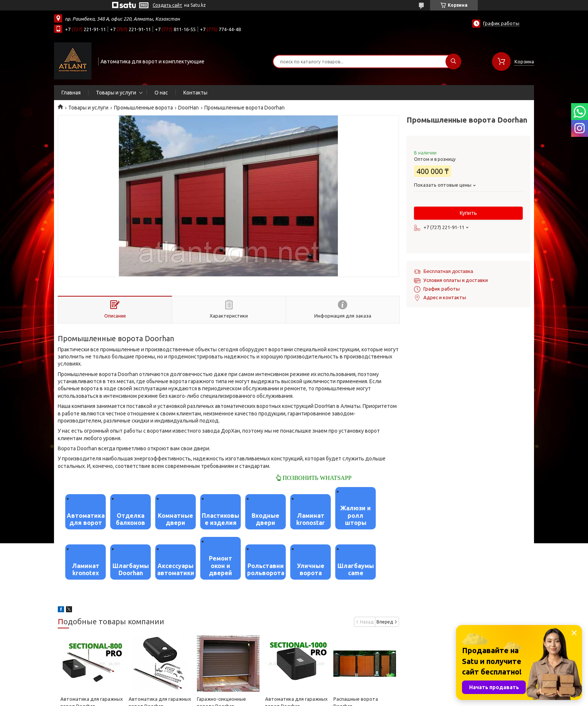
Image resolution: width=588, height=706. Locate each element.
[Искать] (453, 61)
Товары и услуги (116, 93)
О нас (161, 93)
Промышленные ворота (143, 108)
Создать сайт (167, 5)
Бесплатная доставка (448, 271)
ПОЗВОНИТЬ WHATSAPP (316, 478)
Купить (468, 213)
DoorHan (188, 108)
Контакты (195, 93)
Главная (71, 93)
